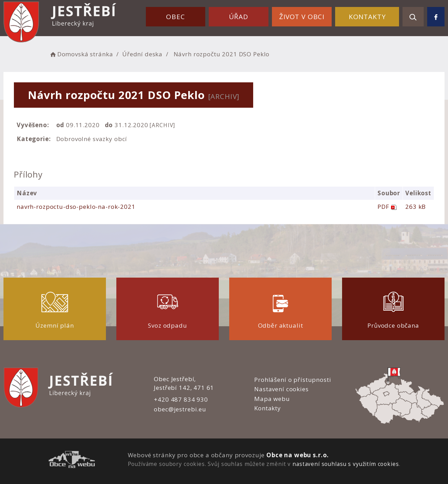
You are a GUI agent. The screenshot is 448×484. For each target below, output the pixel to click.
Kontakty (367, 17)
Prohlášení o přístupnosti (293, 380)
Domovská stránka (81, 54)
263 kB (416, 207)
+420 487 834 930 (181, 399)
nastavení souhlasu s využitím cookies (346, 464)
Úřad (238, 17)
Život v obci (302, 17)
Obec (175, 17)
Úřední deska (142, 54)
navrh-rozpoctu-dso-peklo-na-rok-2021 (76, 207)
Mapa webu (272, 399)
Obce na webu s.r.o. (298, 455)
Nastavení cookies (281, 389)
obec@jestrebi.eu (180, 409)
